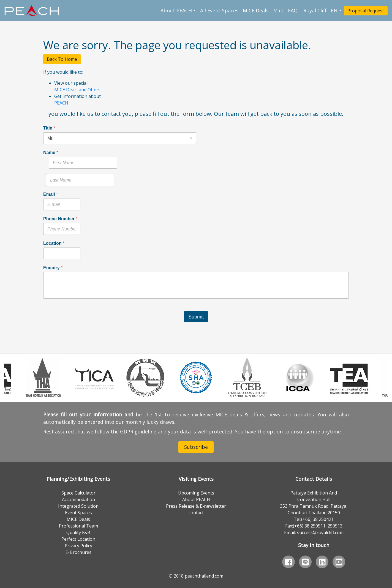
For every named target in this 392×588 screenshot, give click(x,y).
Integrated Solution (78, 506)
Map (278, 10)
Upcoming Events (196, 493)
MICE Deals (256, 10)
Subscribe (196, 447)
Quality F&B (78, 532)
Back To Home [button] (62, 59)
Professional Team (78, 526)
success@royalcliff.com (320, 532)
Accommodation (78, 499)
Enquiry (53, 268)
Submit (196, 317)
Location (54, 243)
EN (334, 10)
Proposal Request (366, 11)
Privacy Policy (78, 546)
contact (196, 513)
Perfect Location (78, 539)
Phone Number (60, 219)
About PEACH (176, 10)
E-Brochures (78, 552)
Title (49, 128)
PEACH (61, 103)
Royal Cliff (315, 10)
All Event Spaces (219, 10)
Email (51, 194)
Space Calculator (78, 493)
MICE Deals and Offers (77, 90)
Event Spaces (78, 513)
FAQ (293, 10)
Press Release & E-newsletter (196, 506)
